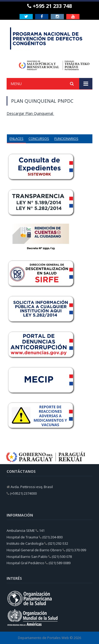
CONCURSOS (39, 139)
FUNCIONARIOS (66, 139)
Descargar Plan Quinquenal (30, 113)
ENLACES (16, 139)
